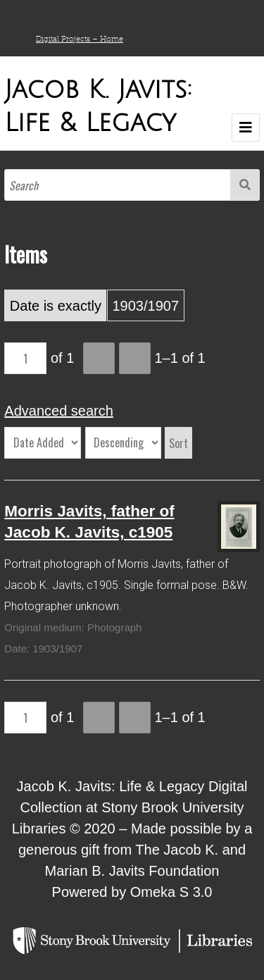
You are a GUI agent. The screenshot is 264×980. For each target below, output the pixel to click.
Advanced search (59, 411)
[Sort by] (43, 443)
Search (245, 185)
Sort (178, 443)
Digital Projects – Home (80, 39)
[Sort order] (123, 443)
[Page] (25, 358)
